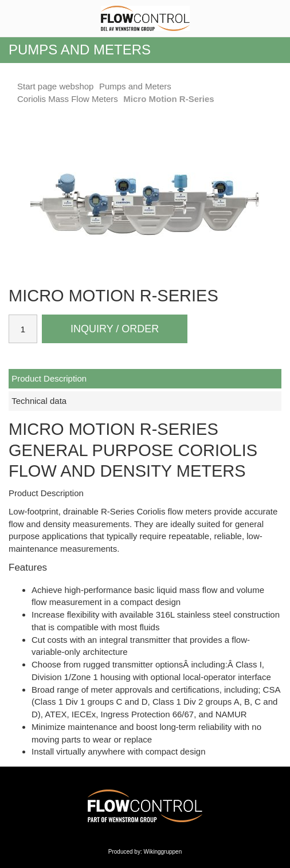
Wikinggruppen (163, 852)
